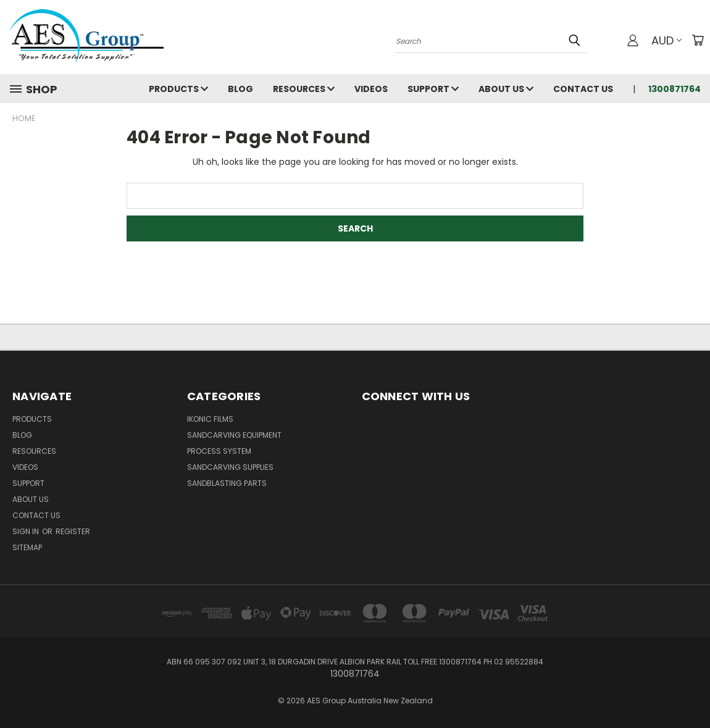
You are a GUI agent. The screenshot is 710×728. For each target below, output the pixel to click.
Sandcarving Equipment (234, 435)
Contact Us (583, 89)
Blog (240, 89)
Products (178, 89)
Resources (304, 89)
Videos (371, 89)
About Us (506, 89)
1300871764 (674, 89)
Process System (219, 451)
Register (73, 531)
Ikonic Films (210, 419)
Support (433, 89)
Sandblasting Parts (227, 483)
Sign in (27, 531)
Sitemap (27, 547)
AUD (666, 40)
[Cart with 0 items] (698, 40)
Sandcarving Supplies (230, 467)
